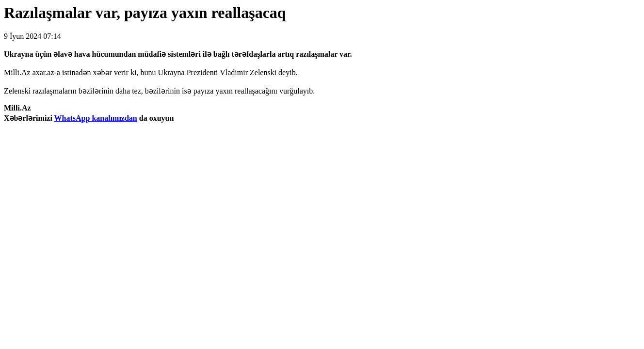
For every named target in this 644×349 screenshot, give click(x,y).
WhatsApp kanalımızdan (96, 118)
